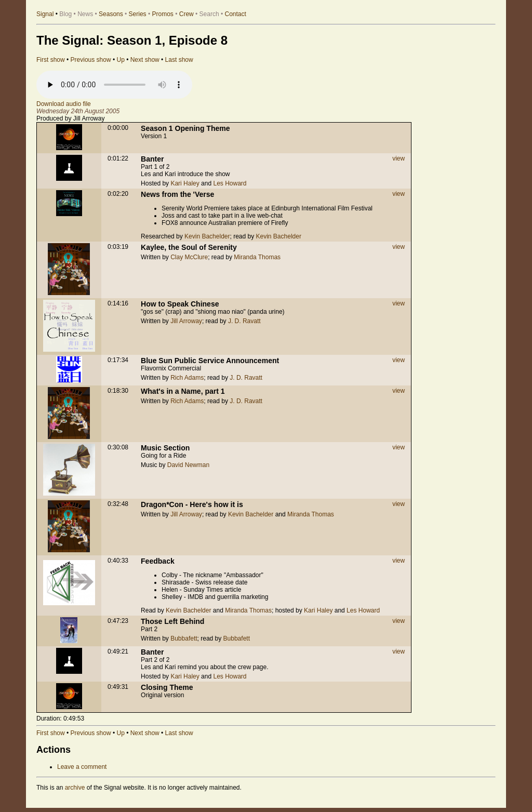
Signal (45, 14)
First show (51, 60)
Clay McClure (189, 257)
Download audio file (64, 104)
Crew (187, 14)
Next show (145, 60)
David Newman (188, 465)
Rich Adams (187, 378)
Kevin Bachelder (207, 236)
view (398, 158)
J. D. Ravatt (244, 321)
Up (120, 60)
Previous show (91, 60)
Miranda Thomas (257, 257)
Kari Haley (185, 183)
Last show (179, 60)
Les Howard (230, 183)
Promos (163, 14)
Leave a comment (82, 767)
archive (75, 788)
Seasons (111, 14)
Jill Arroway (186, 321)
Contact (236, 14)
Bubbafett (184, 638)
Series (138, 14)
